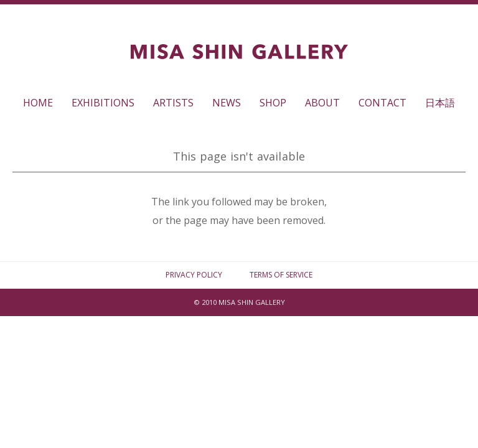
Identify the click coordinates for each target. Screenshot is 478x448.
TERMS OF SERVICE (281, 275)
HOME (38, 103)
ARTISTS (173, 103)
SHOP (273, 103)
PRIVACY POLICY (194, 275)
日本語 (440, 103)
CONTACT (382, 103)
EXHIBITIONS (103, 103)
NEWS (227, 103)
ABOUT (322, 103)
